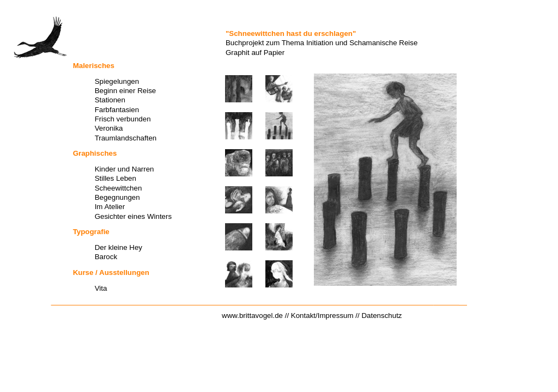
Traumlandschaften (126, 138)
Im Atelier (110, 207)
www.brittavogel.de (252, 316)
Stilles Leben (116, 178)
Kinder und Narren (125, 169)
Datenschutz (381, 316)
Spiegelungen (117, 81)
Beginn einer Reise (126, 91)
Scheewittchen (119, 188)
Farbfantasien (117, 110)
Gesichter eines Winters (133, 216)
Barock (106, 257)
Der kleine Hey (119, 247)
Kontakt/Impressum (322, 316)
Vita (101, 288)
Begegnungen (117, 197)
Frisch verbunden (123, 119)
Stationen (110, 100)
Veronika (109, 128)
